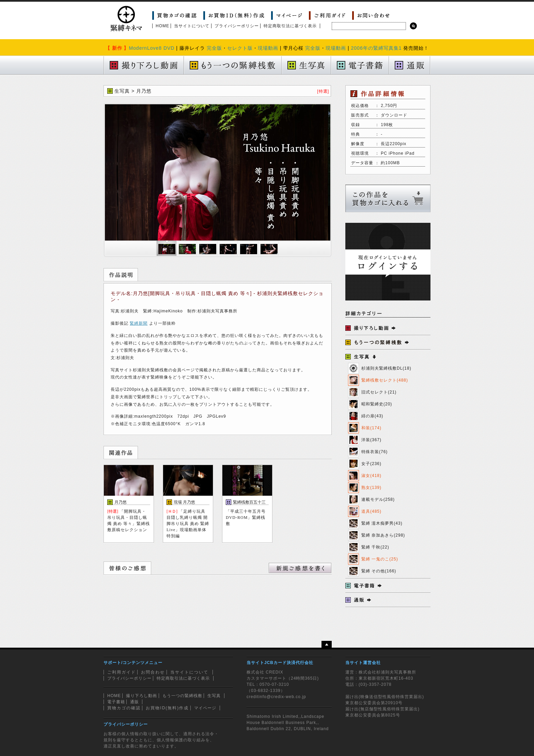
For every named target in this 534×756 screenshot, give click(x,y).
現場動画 (268, 48)
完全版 (214, 48)
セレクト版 (240, 48)
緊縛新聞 (139, 323)
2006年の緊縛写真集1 (376, 48)
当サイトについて (192, 26)
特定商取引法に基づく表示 (290, 26)
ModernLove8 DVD (152, 48)
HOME (162, 26)
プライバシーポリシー (237, 26)
